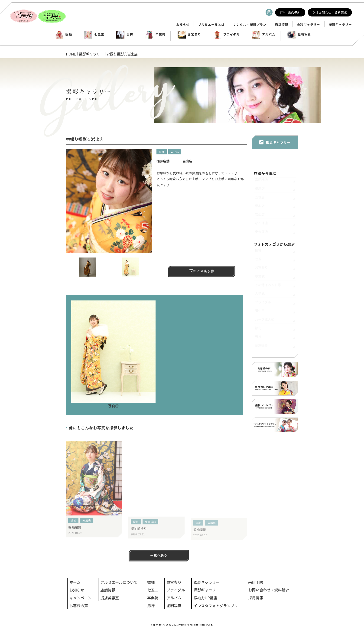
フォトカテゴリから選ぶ (274, 244)
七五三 (94, 34)
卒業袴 (155, 34)
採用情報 (256, 598)
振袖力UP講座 (205, 598)
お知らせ (183, 25)
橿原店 (260, 191)
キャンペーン (80, 598)
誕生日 (260, 313)
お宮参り (189, 34)
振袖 (64, 34)
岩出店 (175, 152)
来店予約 (256, 582)
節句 (258, 330)
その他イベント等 (268, 287)
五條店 (260, 199)
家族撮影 (261, 347)
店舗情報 (282, 25)
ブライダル (226, 34)
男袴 (125, 34)
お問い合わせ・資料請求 (269, 590)
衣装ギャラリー (309, 25)
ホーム (75, 582)
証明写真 (299, 34)
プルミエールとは (211, 25)
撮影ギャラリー (340, 25)
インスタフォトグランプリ (216, 606)
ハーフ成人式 (265, 322)
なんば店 (261, 225)
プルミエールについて (119, 582)
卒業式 (260, 278)
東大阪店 (150, 529)
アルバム (264, 34)
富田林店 (261, 182)
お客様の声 (79, 606)
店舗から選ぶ (265, 174)
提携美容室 (110, 598)
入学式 (260, 296)
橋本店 (260, 208)
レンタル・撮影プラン (250, 25)
